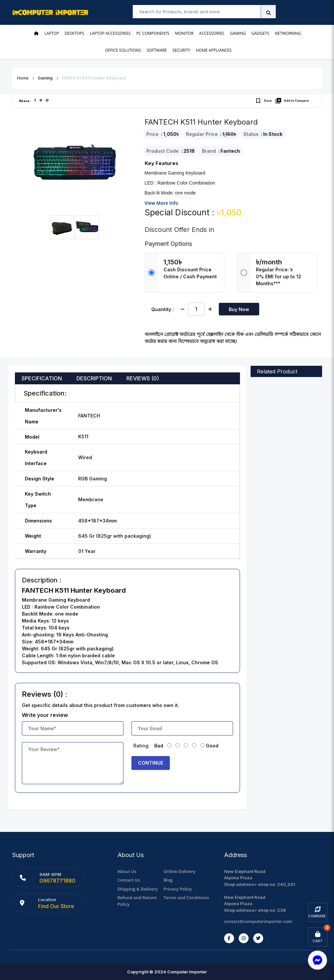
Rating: (142, 746)
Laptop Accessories (110, 33)
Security (181, 50)
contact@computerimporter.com (258, 921)
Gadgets (261, 33)
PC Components (153, 33)
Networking (288, 33)
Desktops (74, 33)
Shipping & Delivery (138, 889)
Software (157, 50)
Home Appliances (214, 50)
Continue (151, 763)
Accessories (212, 33)
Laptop (52, 33)
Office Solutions (123, 50)
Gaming (238, 33)
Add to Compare (292, 101)
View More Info (162, 203)
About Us (127, 871)
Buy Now (239, 309)
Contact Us (129, 880)
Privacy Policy (178, 889)
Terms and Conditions (186, 898)
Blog (168, 880)
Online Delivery (179, 871)
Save (263, 101)
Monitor (184, 33)
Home (23, 78)
